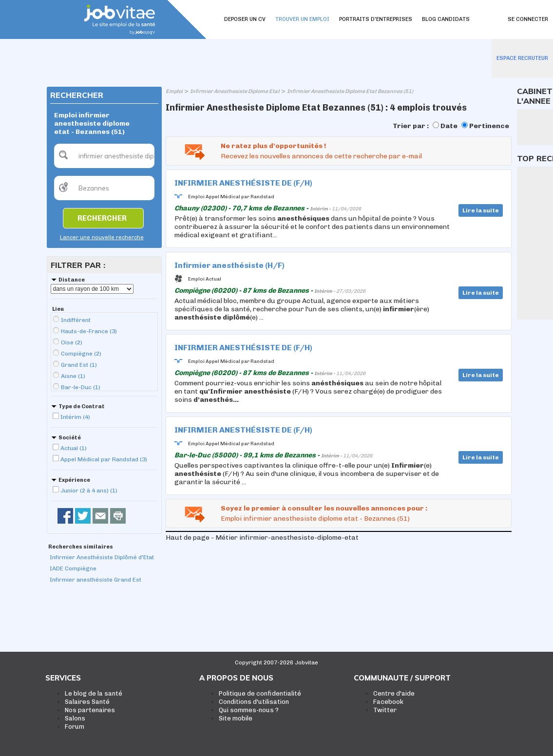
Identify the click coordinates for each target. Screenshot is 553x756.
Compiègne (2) (81, 354)
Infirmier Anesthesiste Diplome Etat (235, 91)
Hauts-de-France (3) (89, 331)
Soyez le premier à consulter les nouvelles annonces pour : (324, 508)
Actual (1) (74, 448)
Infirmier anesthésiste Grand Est (95, 580)
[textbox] (104, 156)
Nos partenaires (90, 710)
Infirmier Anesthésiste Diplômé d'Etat (102, 557)
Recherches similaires (81, 547)
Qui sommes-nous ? (249, 710)
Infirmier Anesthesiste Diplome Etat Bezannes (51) (350, 91)
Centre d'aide (394, 693)
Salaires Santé (87, 702)
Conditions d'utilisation (254, 702)
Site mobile (236, 718)
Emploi (174, 91)
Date (449, 126)
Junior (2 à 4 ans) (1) (89, 491)
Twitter (385, 710)
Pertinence (489, 126)
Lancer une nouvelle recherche (102, 237)
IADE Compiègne (73, 568)
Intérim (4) (75, 417)
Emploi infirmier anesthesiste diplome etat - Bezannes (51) (315, 519)
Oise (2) (72, 342)
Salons (75, 718)
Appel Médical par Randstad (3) (104, 459)
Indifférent (76, 320)
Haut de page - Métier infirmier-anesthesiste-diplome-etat (262, 538)
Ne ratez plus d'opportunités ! (273, 146)
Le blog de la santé (94, 693)
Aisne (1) (73, 376)
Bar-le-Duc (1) (81, 387)
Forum (75, 727)
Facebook (388, 702)
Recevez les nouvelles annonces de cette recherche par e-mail (321, 156)
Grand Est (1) (79, 365)
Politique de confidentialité (260, 693)
